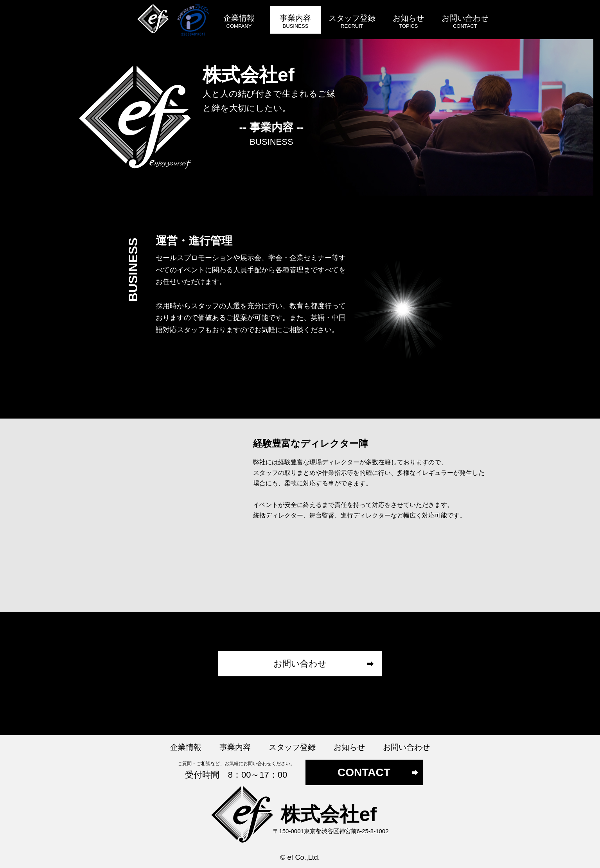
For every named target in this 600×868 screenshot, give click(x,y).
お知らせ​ (408, 22)
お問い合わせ (300, 664)
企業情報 (239, 22)
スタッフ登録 (352, 22)
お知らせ (349, 747)
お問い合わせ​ (465, 22)
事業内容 (295, 22)
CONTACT (364, 772)
